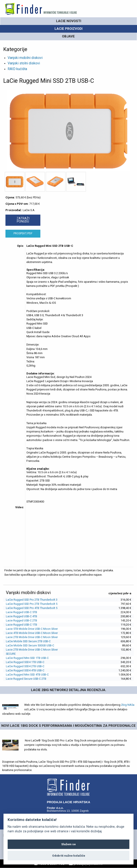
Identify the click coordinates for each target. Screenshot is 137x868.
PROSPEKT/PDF (23, 233)
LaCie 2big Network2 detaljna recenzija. (69, 690)
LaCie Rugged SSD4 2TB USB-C (25, 666)
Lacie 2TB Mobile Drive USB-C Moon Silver (32, 637)
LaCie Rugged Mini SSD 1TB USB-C (27, 658)
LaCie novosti (69, 21)
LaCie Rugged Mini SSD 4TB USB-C (27, 675)
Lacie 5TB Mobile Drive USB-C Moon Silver (32, 629)
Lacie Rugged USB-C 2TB (21, 620)
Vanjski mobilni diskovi (25, 58)
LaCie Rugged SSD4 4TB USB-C (25, 670)
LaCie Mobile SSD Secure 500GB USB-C (30, 645)
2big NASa (128, 705)
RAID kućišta (17, 69)
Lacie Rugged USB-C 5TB (21, 612)
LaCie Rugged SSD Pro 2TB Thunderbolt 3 (32, 600)
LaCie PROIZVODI (68, 29)
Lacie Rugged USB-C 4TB (21, 616)
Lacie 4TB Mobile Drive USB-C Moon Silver (32, 633)
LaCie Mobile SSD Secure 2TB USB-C (28, 641)
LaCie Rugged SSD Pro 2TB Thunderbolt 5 (32, 604)
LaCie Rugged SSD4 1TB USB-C (25, 662)
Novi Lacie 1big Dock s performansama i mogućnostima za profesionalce (68, 726)
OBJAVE (68, 36)
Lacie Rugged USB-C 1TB (21, 625)
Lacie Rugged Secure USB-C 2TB (26, 679)
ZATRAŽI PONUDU (23, 220)
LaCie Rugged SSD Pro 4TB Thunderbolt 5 (32, 608)
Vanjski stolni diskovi (24, 63)
